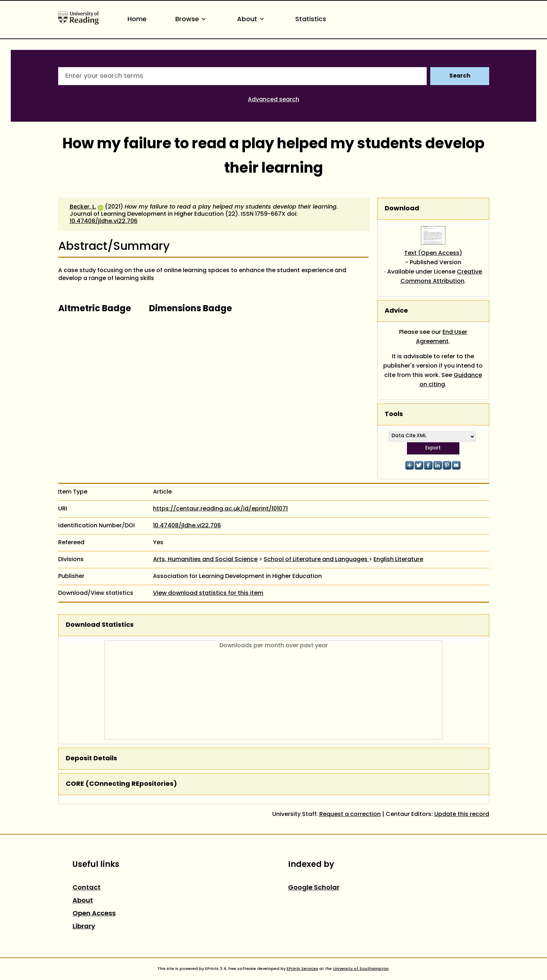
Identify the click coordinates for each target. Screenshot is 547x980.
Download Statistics (100, 625)
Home (137, 20)
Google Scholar (314, 888)
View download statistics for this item (208, 593)
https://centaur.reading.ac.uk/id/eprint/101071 (220, 509)
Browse (192, 20)
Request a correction (350, 815)
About (252, 20)
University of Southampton (361, 969)
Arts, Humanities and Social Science (205, 560)
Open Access (94, 914)
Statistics (311, 20)
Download (402, 209)
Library (84, 927)
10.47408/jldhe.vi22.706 (104, 221)
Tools (394, 414)
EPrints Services (302, 969)
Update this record (462, 815)
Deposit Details (91, 759)
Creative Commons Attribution (441, 277)
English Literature (398, 560)
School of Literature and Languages (316, 560)
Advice (396, 311)
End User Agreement (442, 337)
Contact (87, 888)
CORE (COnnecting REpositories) (121, 784)
